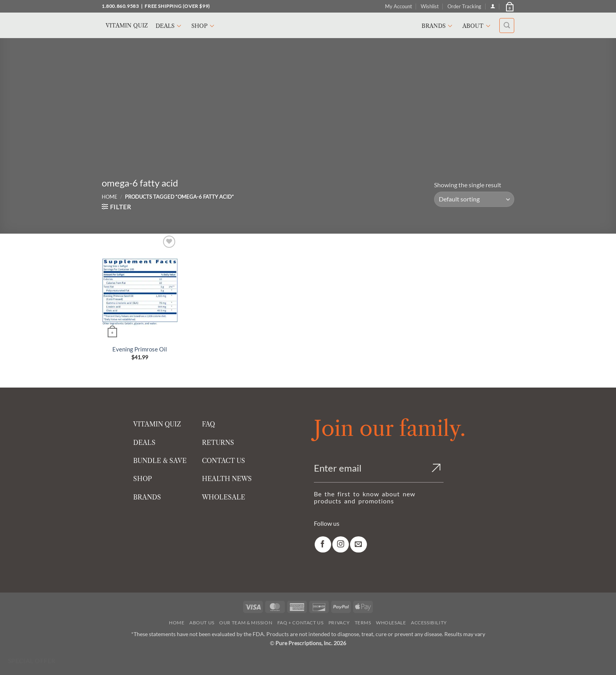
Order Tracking (464, 6)
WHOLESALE (224, 497)
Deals (170, 26)
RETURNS (218, 443)
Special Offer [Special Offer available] (32, 661)
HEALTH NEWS (227, 479)
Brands (438, 26)
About (478, 26)
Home (110, 197)
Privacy (339, 623)
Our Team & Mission (246, 623)
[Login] (493, 6)
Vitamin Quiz (127, 26)
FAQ (208, 424)
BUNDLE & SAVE (160, 461)
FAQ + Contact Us (301, 623)
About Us (202, 623)
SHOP (143, 479)
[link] (323, 544)
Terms (363, 623)
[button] (509, 6)
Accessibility (429, 623)
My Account (399, 6)
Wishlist (430, 6)
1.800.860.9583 (120, 6)
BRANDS (147, 497)
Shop (204, 26)
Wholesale (391, 623)
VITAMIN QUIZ (157, 424)
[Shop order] (474, 199)
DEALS (144, 443)
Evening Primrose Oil (140, 349)
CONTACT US (224, 461)
